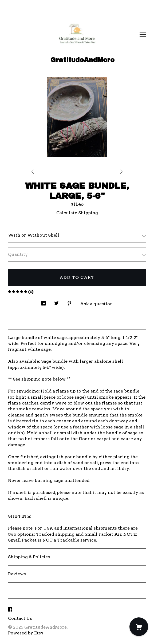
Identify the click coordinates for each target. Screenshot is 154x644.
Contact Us (20, 618)
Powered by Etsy (26, 633)
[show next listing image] (109, 170)
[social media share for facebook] (44, 302)
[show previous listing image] (45, 170)
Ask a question (96, 304)
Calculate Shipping (77, 213)
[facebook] (10, 610)
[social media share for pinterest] (69, 302)
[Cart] (139, 627)
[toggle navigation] (143, 35)
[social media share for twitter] (56, 302)
